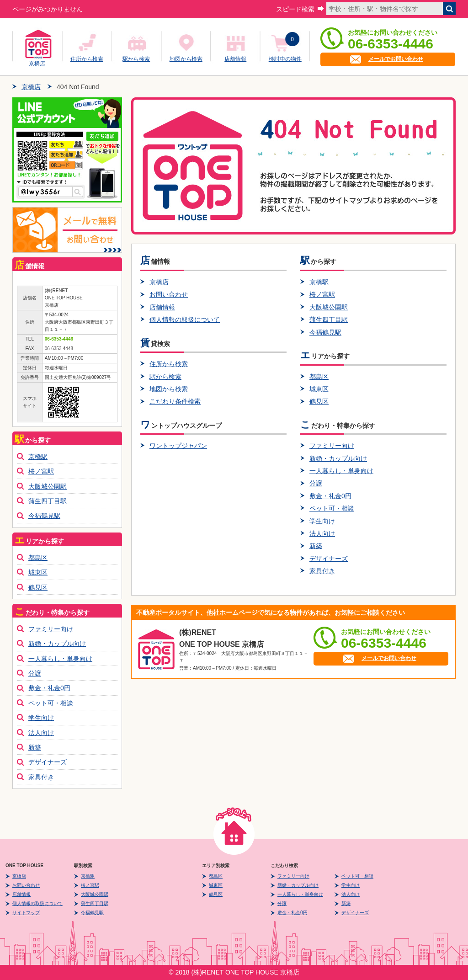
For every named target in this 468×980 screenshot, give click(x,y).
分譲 (316, 483)
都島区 (319, 377)
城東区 (319, 389)
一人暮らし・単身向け (341, 471)
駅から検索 (136, 59)
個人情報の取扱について (185, 320)
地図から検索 (186, 59)
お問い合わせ (169, 294)
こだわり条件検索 (175, 401)
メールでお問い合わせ (396, 59)
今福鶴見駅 (325, 332)
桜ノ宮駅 (322, 294)
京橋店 (37, 62)
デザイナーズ (329, 559)
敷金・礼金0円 (330, 496)
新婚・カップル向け (338, 458)
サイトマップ (26, 913)
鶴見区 (319, 401)
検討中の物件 (285, 59)
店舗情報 (235, 59)
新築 (316, 546)
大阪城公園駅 (329, 307)
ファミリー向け (332, 446)
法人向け (322, 533)
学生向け (322, 521)
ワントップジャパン (178, 446)
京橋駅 (319, 282)
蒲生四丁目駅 (329, 320)
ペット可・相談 (332, 508)
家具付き (322, 571)
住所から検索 (87, 59)
